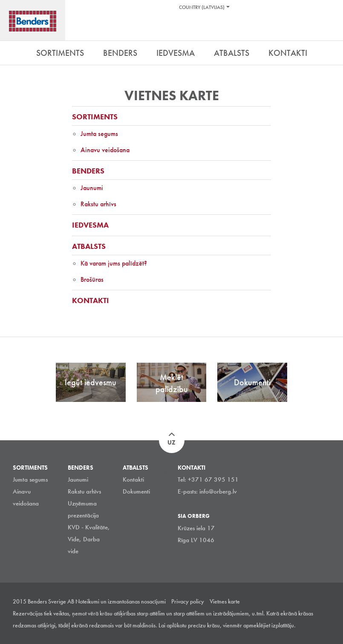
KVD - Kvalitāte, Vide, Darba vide (89, 539)
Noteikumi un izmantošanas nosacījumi (121, 601)
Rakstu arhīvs (98, 204)
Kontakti (91, 300)
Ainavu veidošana (105, 150)
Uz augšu (172, 446)
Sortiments (95, 117)
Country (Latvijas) (202, 7)
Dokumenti (136, 491)
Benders (88, 171)
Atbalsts (89, 246)
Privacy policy (188, 601)
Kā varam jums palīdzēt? (114, 263)
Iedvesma (90, 225)
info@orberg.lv (218, 491)
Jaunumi (92, 188)
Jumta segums (99, 134)
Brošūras (92, 279)
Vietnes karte (225, 601)
